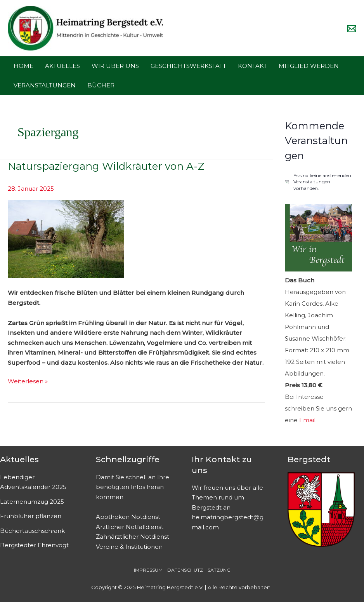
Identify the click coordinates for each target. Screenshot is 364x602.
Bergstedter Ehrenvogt (34, 545)
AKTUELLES (62, 66)
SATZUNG (219, 570)
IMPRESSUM (148, 570)
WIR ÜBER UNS (115, 66)
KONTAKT (252, 66)
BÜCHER (101, 85)
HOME (23, 66)
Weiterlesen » (28, 381)
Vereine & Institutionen (129, 547)
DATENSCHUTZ (185, 570)
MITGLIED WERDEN (309, 66)
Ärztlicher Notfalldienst (130, 527)
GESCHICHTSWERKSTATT (188, 66)
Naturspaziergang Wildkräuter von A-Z (106, 166)
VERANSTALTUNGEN (45, 85)
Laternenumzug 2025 (32, 502)
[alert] (319, 182)
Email (307, 420)
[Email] (352, 29)
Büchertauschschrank (32, 531)
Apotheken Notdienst (128, 517)
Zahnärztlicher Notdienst (133, 537)
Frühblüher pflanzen (31, 516)
